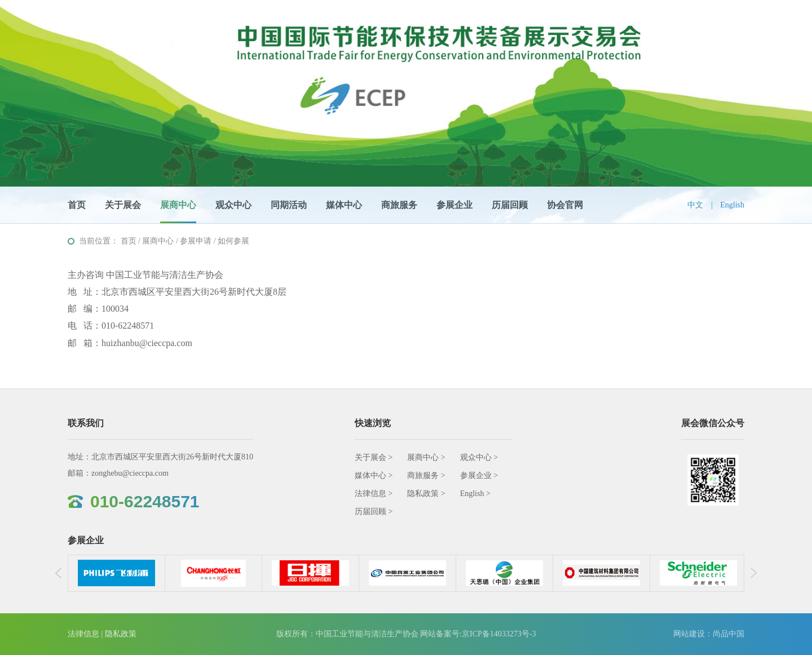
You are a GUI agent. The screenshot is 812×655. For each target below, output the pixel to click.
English (732, 205)
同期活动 (289, 205)
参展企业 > (479, 475)
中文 (695, 205)
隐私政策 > (426, 494)
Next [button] (751, 573)
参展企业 (454, 205)
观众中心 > (479, 457)
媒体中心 (344, 205)
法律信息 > (374, 494)
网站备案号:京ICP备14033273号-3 (478, 634)
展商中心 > (426, 457)
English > (475, 494)
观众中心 (233, 205)
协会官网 (565, 205)
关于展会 (123, 205)
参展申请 (196, 241)
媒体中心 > (374, 475)
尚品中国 (729, 634)
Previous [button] (61, 573)
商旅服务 (399, 205)
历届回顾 (510, 205)
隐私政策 (121, 634)
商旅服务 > (426, 475)
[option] (117, 573)
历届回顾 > (374, 512)
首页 (77, 205)
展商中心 (178, 205)
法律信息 (83, 634)
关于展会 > (374, 457)
